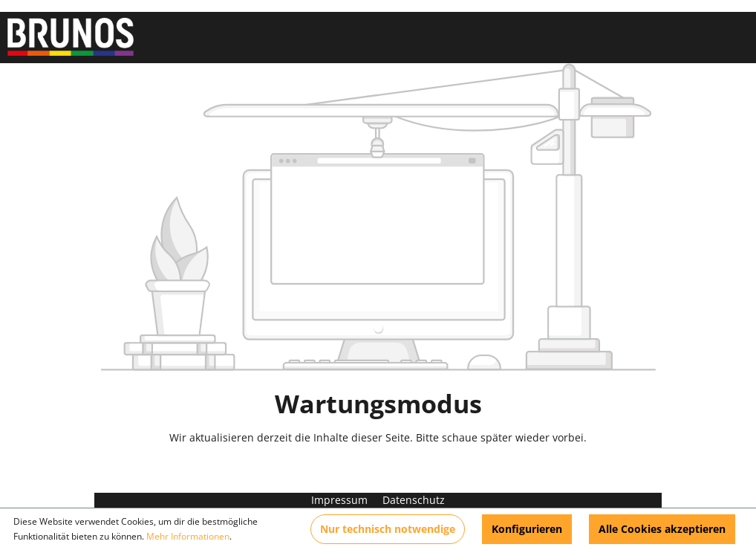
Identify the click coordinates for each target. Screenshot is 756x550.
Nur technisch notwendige (388, 529)
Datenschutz (414, 500)
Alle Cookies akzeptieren (662, 529)
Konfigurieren (527, 529)
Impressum (341, 500)
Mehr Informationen (188, 536)
